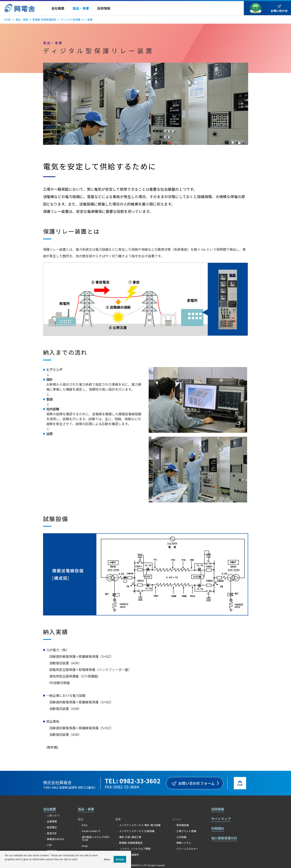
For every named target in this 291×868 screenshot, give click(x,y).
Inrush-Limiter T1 (91, 831)
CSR (49, 845)
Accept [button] (120, 859)
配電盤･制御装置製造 (44, 19)
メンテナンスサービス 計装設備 (137, 831)
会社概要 (50, 809)
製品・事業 (22, 19)
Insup (85, 846)
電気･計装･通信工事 (130, 837)
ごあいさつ (53, 815)
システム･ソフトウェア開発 (135, 849)
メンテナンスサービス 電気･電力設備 (140, 825)
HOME (7, 19)
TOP (240, 785)
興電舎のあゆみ (56, 839)
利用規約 (218, 828)
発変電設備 (183, 825)
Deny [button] (107, 859)
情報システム (184, 843)
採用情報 (218, 809)
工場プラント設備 (186, 831)
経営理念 (52, 827)
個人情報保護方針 (224, 838)
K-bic (85, 825)
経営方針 (52, 833)
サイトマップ (221, 819)
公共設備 (181, 837)
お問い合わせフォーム (197, 783)
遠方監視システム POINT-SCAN (96, 838)
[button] (5, 864)
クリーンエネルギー (187, 849)
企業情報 (52, 821)
